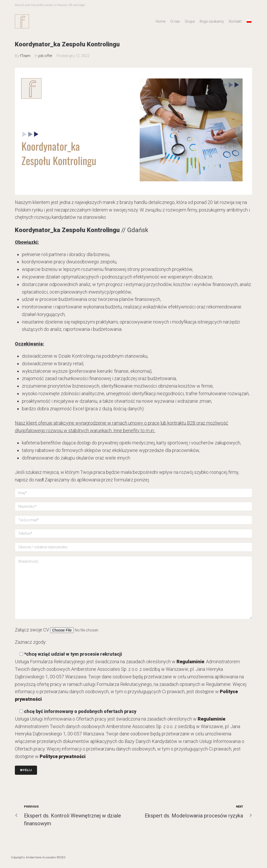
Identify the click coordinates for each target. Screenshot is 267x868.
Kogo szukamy (212, 21)
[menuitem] (249, 21)
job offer (45, 56)
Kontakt (235, 21)
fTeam (25, 56)
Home (161, 21)
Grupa (190, 21)
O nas (175, 21)
